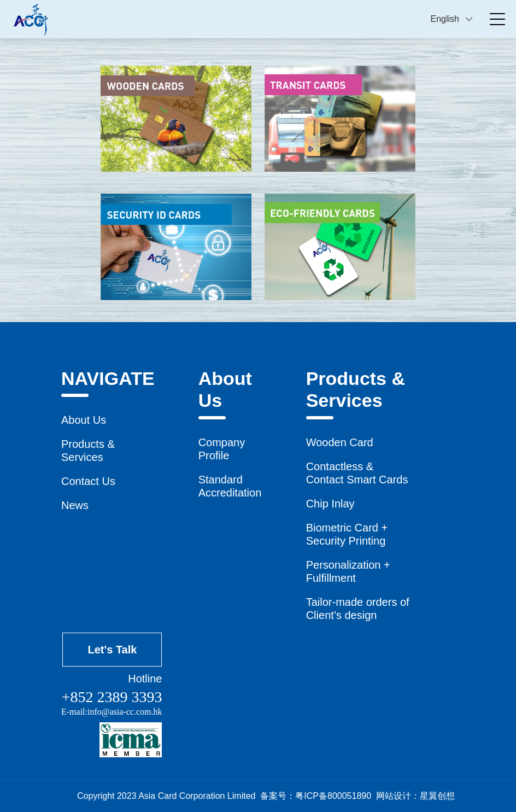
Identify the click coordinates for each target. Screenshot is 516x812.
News (75, 505)
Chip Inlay (330, 504)
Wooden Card (340, 442)
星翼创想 (437, 796)
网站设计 (394, 796)
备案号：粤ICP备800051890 (316, 796)
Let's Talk (112, 650)
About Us (84, 420)
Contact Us (88, 481)
